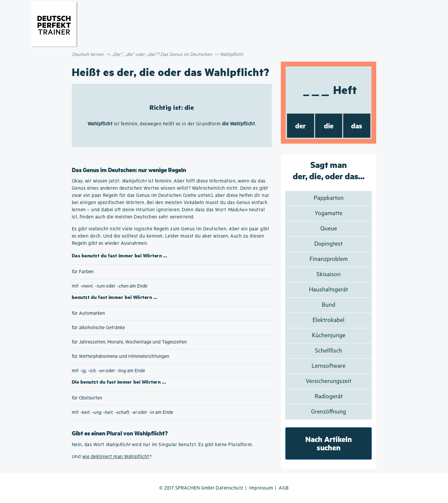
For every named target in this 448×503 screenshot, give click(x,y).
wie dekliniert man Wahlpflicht (116, 457)
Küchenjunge (329, 336)
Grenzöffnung (329, 412)
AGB (284, 488)
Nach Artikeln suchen (329, 443)
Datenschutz (230, 488)
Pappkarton (329, 198)
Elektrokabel (329, 320)
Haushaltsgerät (329, 290)
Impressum (261, 488)
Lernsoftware (329, 366)
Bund (329, 305)
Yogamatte (329, 213)
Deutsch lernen (88, 55)
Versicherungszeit (329, 381)
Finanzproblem (329, 259)
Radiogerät (329, 397)
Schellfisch (329, 351)
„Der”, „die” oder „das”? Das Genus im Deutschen (162, 55)
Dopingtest (329, 244)
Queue (329, 229)
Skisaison (329, 275)
